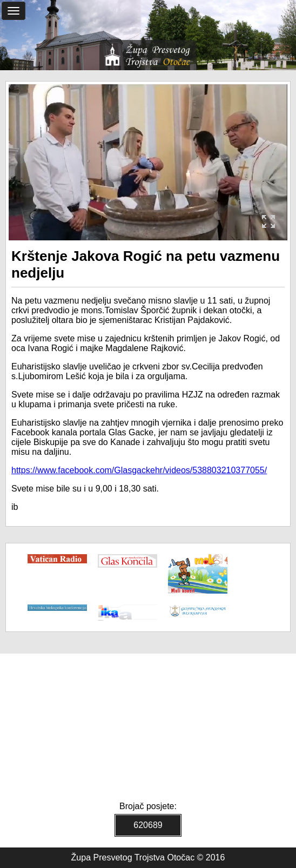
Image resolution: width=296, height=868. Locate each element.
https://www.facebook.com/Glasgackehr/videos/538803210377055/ (139, 470)
